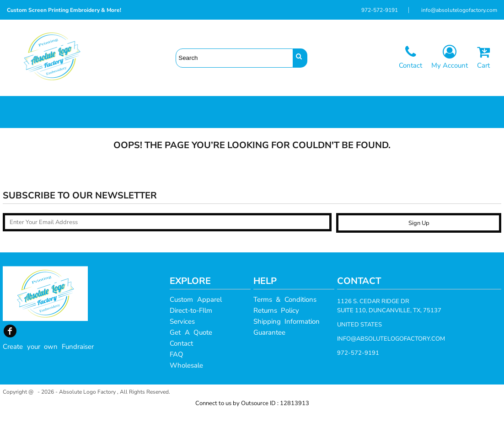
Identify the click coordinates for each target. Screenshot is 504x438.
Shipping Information (287, 349)
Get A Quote (191, 360)
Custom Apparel (196, 327)
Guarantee (269, 360)
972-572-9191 (380, 10)
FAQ (177, 382)
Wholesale (186, 393)
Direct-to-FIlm (191, 338)
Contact (181, 371)
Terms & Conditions (285, 327)
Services (182, 349)
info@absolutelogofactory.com (459, 10)
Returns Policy (276, 338)
